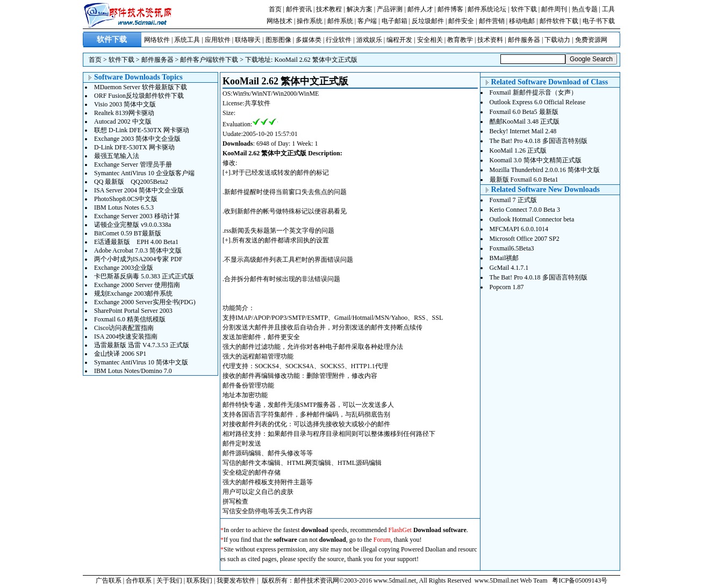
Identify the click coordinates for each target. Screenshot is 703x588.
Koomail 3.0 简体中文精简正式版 (536, 160)
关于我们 (169, 580)
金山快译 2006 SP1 (120, 354)
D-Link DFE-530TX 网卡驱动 (134, 147)
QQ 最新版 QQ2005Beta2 (131, 182)
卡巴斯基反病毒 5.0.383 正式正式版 (144, 276)
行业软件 (339, 40)
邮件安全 (461, 21)
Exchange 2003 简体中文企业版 (137, 139)
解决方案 (360, 9)
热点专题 (585, 9)
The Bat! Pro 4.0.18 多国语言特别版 (539, 141)
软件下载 (524, 9)
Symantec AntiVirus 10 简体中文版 (141, 362)
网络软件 (157, 40)
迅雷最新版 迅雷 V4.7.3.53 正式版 (142, 345)
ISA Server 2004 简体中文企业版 (139, 190)
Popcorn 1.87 (507, 287)
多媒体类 (309, 40)
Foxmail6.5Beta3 (512, 248)
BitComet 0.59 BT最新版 (128, 233)
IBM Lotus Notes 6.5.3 (124, 207)
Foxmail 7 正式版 (513, 200)
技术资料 (490, 40)
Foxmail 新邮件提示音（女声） (533, 92)
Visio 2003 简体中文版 (125, 104)
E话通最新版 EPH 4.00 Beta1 (136, 242)
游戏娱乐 (369, 40)
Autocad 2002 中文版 (123, 121)
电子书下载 (599, 21)
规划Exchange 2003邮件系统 (133, 293)
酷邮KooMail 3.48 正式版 (525, 121)
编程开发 (399, 40)
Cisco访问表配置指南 (124, 328)
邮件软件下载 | (561, 21)
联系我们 (199, 580)
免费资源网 (591, 40)
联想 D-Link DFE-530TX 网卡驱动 (142, 130)
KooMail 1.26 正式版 (518, 150)
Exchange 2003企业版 (124, 268)
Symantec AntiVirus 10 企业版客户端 (144, 173)
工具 (608, 9)
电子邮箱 (394, 21)
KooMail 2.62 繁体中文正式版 (315, 60)
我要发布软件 (236, 580)
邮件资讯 (299, 9)
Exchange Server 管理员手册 (133, 164)
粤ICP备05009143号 (580, 580)
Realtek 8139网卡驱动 (124, 113)
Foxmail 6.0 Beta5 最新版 (524, 112)
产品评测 (390, 9)
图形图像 (278, 40)
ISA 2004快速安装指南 (126, 336)
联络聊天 (248, 40)
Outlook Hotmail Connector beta (532, 219)
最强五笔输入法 (117, 156)
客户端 (367, 21)
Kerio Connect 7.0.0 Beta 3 (525, 210)
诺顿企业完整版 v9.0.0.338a (132, 225)
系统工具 (187, 40)
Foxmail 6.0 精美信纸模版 (130, 319)
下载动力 (557, 40)
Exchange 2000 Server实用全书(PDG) (145, 302)
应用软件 (218, 40)
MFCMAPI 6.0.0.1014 (519, 229)
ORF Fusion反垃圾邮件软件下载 (139, 96)
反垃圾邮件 (428, 21)
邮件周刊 (554, 9)
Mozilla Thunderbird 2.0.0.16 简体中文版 (545, 170)
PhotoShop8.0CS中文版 (126, 199)
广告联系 (109, 580)
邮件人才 (420, 9)
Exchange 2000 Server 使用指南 (137, 285)
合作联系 (139, 580)
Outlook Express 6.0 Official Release (538, 102)
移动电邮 (522, 21)
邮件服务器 (524, 40)
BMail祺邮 (504, 258)
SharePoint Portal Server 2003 (133, 311)
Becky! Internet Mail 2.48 (523, 131)
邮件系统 (340, 21)
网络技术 (279, 21)
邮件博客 (450, 9)
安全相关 (430, 40)
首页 (275, 9)
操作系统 (310, 21)
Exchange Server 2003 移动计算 (137, 216)
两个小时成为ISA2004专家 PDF (138, 259)
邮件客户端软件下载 (209, 60)
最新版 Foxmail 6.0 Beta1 (524, 180)
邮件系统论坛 (487, 9)
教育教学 (460, 40)
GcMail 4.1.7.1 (509, 268)
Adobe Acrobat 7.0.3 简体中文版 (138, 250)
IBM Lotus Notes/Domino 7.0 (133, 371)
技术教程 (329, 9)
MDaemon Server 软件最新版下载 (141, 87)
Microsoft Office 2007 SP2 (525, 239)
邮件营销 (492, 21)
